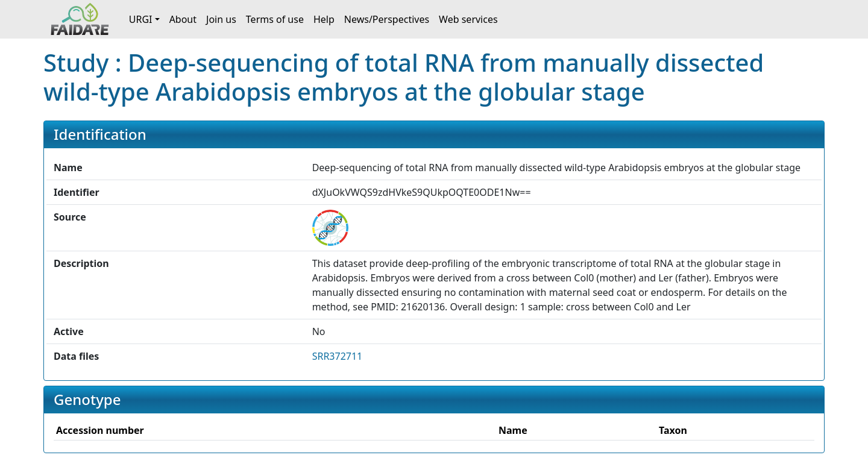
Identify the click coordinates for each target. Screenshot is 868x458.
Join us (221, 19)
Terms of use (275, 19)
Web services (468, 19)
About (183, 19)
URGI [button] (141, 19)
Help (324, 19)
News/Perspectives (387, 19)
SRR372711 (338, 356)
